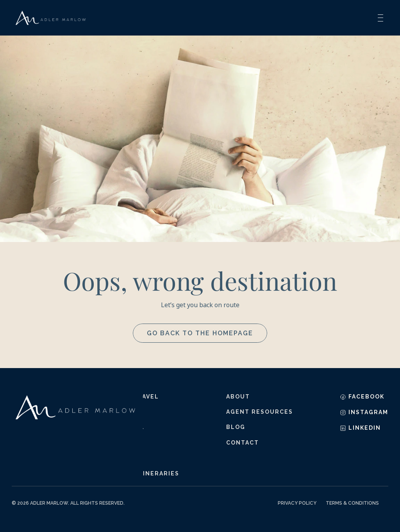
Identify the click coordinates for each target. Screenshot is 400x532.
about (238, 397)
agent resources (260, 412)
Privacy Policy (297, 503)
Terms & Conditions (352, 503)
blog (236, 427)
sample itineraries (143, 473)
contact (243, 443)
